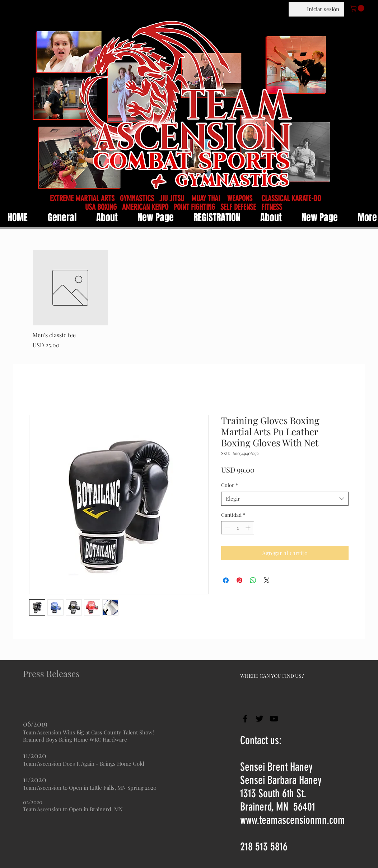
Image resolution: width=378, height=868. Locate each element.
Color (230, 485)
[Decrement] (227, 528)
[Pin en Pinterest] (239, 580)
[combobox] (285, 499)
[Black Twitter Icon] (260, 719)
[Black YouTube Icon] (274, 719)
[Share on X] (267, 580)
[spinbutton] (238, 528)
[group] (194, 300)
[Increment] (249, 528)
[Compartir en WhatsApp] (253, 580)
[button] (358, 8)
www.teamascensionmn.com (293, 820)
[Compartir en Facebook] (226, 580)
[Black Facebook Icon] (245, 719)
